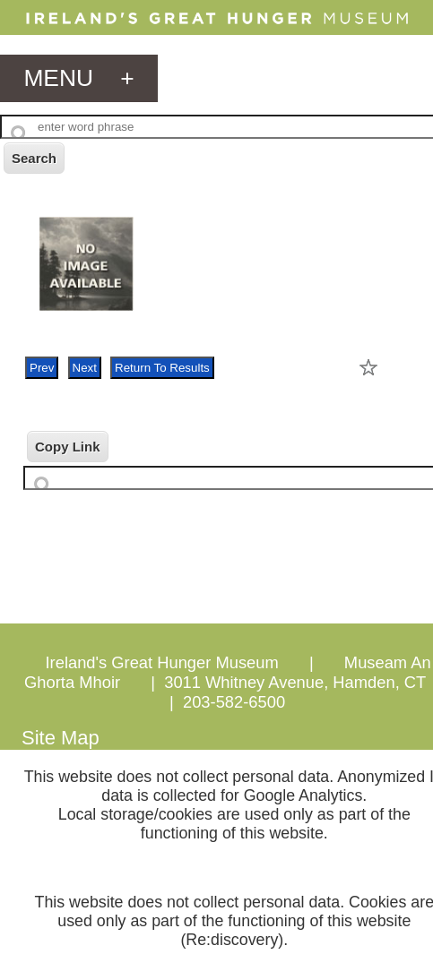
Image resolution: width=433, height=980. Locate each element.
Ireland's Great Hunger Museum (162, 662)
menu (78, 78)
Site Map (61, 738)
